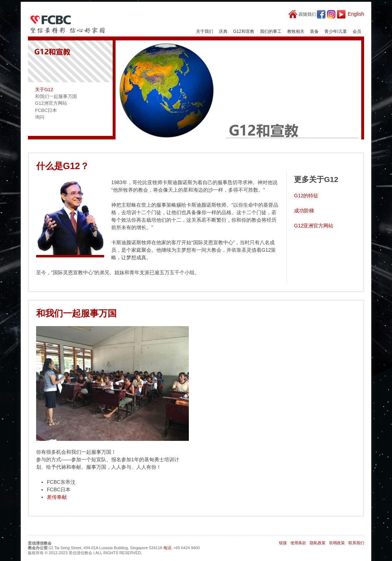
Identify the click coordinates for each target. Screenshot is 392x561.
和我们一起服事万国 (56, 96)
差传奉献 (57, 497)
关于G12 (44, 90)
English (356, 14)
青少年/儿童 (336, 31)
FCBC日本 (46, 110)
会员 (357, 31)
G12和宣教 (244, 31)
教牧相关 (296, 31)
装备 (314, 31)
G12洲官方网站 (51, 103)
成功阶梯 (304, 211)
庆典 (223, 31)
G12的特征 (306, 196)
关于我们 (205, 31)
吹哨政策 (337, 543)
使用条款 (298, 543)
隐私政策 (318, 543)
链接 (283, 543)
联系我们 (356, 543)
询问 (40, 117)
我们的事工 (271, 31)
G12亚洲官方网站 (314, 226)
